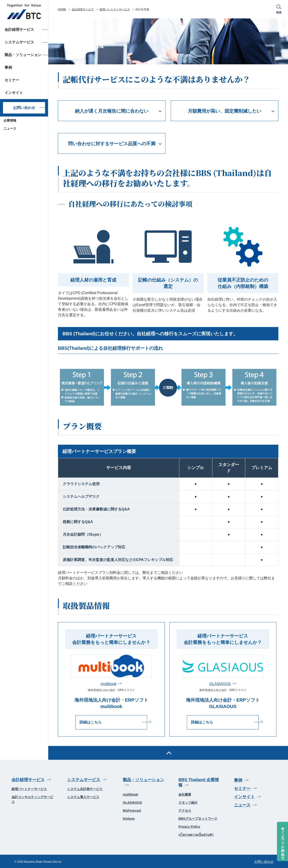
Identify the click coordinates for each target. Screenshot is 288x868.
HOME (62, 9)
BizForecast (132, 810)
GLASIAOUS (220, 684)
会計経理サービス (83, 9)
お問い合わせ (24, 108)
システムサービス (84, 779)
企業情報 (10, 120)
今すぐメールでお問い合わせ (283, 841)
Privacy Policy (189, 826)
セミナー (242, 788)
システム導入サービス (83, 797)
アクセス (185, 810)
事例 (238, 780)
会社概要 (185, 794)
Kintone (129, 818)
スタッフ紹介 (188, 802)
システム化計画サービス (85, 789)
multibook (108, 684)
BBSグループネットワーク (198, 818)
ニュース (10, 128)
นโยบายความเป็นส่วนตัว (196, 834)
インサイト (244, 796)
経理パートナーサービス (115, 9)
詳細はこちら (96, 722)
